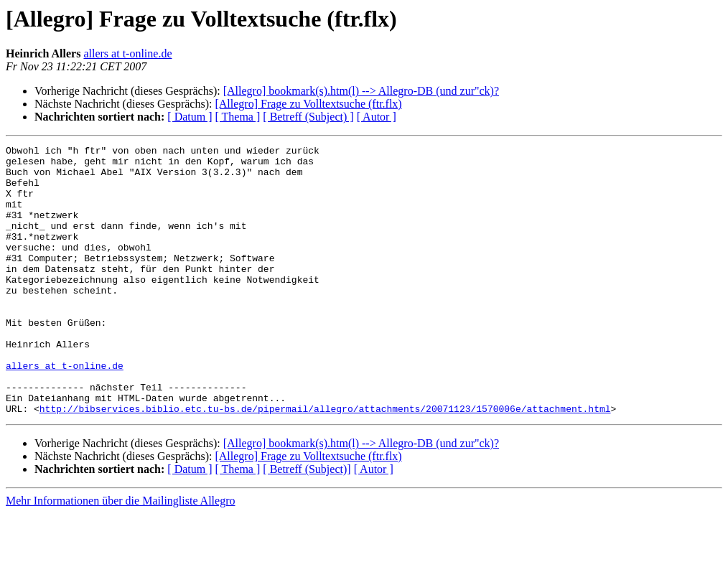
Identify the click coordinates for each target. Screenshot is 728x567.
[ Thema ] (238, 117)
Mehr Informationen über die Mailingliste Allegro (120, 554)
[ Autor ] (377, 117)
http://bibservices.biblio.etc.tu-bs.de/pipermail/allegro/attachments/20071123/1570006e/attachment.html (325, 462)
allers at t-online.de (127, 53)
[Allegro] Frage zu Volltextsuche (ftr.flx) (308, 104)
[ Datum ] (190, 117)
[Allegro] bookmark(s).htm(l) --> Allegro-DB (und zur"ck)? (361, 91)
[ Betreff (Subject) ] (308, 117)
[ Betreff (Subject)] (307, 523)
